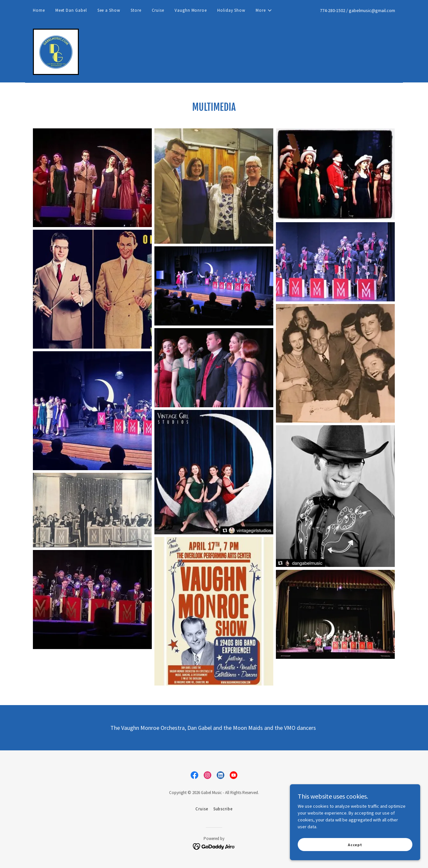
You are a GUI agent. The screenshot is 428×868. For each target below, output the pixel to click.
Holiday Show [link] (231, 10)
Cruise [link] (158, 10)
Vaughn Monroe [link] (191, 10)
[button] (264, 10)
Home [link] (39, 10)
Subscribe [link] (223, 809)
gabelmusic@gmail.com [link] (372, 10)
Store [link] (136, 10)
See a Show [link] (109, 10)
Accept (355, 845)
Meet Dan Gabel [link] (71, 10)
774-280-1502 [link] (333, 10)
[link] (56, 51)
